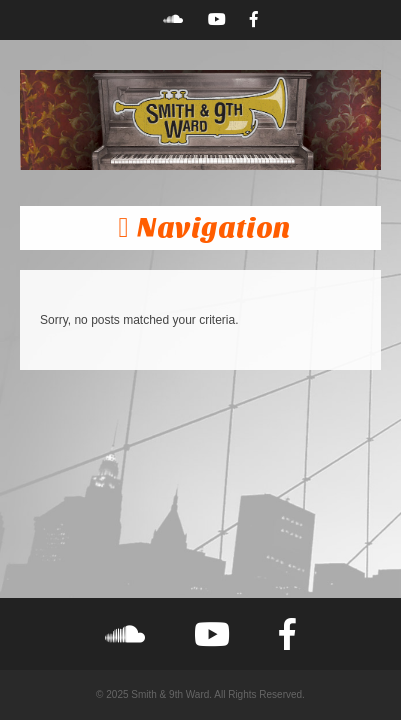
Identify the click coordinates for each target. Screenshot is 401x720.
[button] (200, 228)
